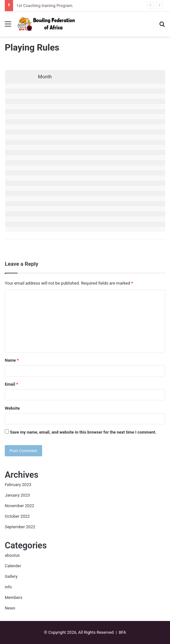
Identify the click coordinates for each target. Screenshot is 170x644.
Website (12, 408)
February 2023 (18, 485)
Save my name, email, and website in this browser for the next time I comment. (83, 432)
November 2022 (19, 506)
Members (14, 597)
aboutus (12, 555)
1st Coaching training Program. (45, 6)
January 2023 (17, 495)
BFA (122, 632)
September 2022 (20, 527)
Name (12, 360)
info (8, 587)
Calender (13, 566)
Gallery (11, 576)
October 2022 (17, 516)
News (10, 608)
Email (11, 384)
